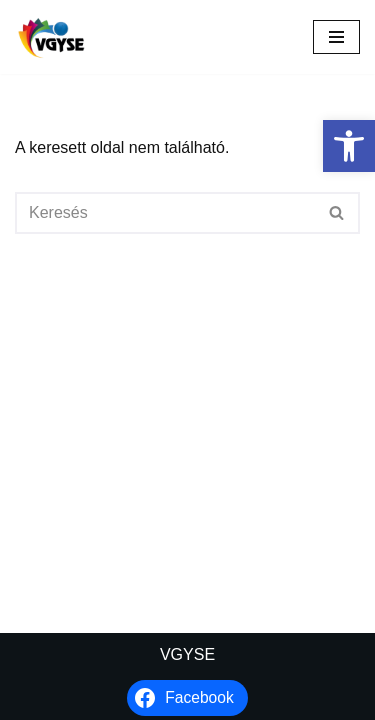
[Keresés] (165, 213)
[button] (349, 146)
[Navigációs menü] (336, 37)
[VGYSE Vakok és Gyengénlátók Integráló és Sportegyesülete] (51, 37)
